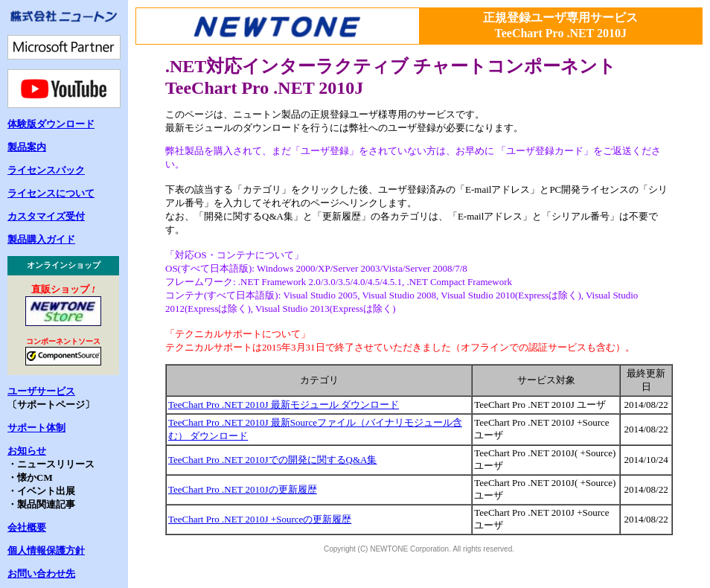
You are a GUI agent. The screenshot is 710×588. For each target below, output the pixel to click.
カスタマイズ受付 (46, 216)
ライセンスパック (46, 170)
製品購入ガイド (41, 239)
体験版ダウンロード (51, 124)
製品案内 (27, 147)
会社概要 (27, 527)
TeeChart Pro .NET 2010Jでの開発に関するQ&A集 (273, 460)
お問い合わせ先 (41, 573)
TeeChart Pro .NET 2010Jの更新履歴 (243, 489)
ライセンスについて (51, 193)
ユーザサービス (41, 391)
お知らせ (27, 451)
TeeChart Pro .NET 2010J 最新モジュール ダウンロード (284, 405)
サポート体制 (36, 428)
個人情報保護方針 (46, 550)
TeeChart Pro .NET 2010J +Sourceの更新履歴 (260, 519)
